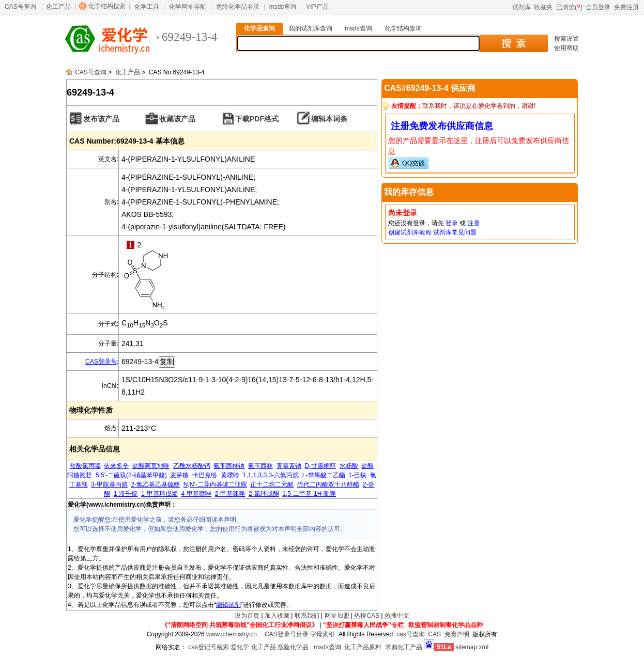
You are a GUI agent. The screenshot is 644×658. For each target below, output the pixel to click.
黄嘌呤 (230, 475)
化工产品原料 (363, 647)
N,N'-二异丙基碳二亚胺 (215, 484)
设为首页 (247, 616)
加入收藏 (277, 616)
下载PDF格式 (257, 119)
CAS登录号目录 (287, 634)
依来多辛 (116, 466)
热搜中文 (397, 616)
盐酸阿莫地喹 (151, 466)
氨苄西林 (260, 466)
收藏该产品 (177, 119)
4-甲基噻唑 (196, 494)
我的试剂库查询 (311, 28)
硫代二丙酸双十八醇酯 (328, 484)
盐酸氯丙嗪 (85, 466)
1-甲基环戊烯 (159, 494)
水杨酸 (349, 466)
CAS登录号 (101, 362)
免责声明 (457, 634)
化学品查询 (259, 28)
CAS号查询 (20, 7)
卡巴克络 (205, 475)
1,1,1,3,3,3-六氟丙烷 (271, 475)
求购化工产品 (404, 647)
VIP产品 (317, 7)
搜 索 (513, 43)
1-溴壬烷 (126, 494)
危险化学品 (293, 647)
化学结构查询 (403, 28)
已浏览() (569, 7)
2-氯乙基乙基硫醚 (156, 484)
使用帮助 (566, 48)
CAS (434, 634)
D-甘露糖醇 (320, 466)
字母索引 (323, 634)
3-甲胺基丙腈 (109, 484)
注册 (474, 223)
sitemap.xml (472, 647)
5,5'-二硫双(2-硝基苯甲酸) (131, 475)
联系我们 (307, 616)
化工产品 (58, 7)
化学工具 (147, 7)
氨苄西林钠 (229, 466)
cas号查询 (411, 634)
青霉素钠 (289, 466)
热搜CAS (367, 616)
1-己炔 (357, 475)
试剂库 (522, 7)
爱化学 (240, 647)
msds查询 (283, 7)
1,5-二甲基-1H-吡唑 (309, 494)
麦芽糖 (179, 475)
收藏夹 (543, 7)
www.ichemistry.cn (232, 634)
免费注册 (626, 7)
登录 (452, 223)
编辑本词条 (329, 119)
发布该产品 (101, 119)
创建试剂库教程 (410, 232)
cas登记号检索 (209, 647)
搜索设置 (566, 39)
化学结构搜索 (107, 6)
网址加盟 (337, 616)
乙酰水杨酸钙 (192, 466)
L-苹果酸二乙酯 (324, 475)
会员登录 (598, 7)
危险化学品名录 (238, 7)
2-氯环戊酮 (264, 494)
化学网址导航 (188, 7)
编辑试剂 (228, 605)
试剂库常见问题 (455, 232)
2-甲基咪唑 (230, 494)
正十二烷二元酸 (272, 484)
